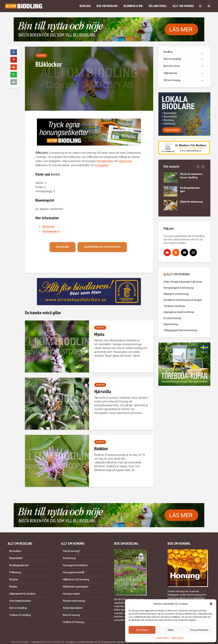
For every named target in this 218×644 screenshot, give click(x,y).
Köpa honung (171, 324)
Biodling (85, 6)
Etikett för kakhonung (191, 202)
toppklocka (125, 161)
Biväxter (41, 56)
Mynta (99, 334)
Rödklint (101, 449)
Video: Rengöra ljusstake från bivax (183, 282)
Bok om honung (71, 609)
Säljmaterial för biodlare (23, 588)
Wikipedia (48, 227)
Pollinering (15, 567)
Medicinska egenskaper (76, 581)
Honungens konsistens (75, 559)
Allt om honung (183, 6)
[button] (211, 604)
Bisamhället (16, 552)
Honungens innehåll (73, 567)
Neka (171, 630)
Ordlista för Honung (73, 616)
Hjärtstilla (103, 391)
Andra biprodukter (73, 602)
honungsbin (102, 165)
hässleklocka (105, 161)
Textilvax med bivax (174, 306)
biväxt (56, 174)
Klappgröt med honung (176, 294)
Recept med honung (74, 595)
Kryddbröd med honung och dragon (183, 300)
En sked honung (172, 318)
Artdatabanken (51, 231)
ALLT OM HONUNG (178, 274)
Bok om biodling (107, 6)
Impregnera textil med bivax (179, 312)
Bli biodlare (62, 247)
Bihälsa (13, 581)
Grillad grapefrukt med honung (180, 330)
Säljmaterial (158, 6)
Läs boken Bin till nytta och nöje (102, 247)
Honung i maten (71, 588)
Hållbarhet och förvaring (76, 574)
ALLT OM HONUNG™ (21, 636)
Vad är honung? (71, 545)
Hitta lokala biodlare (20, 595)
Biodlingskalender (19, 559)
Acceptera (142, 630)
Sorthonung (69, 552)
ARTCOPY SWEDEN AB (54, 636)
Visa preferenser (199, 630)
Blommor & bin (133, 6)
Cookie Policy (163, 638)
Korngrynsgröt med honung (179, 288)
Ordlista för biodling (20, 609)
